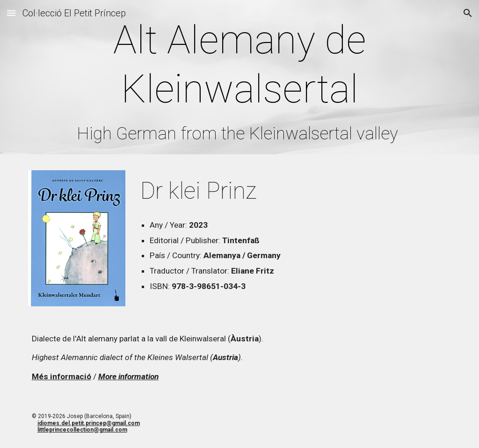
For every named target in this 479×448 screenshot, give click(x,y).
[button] (11, 13)
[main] (240, 79)
